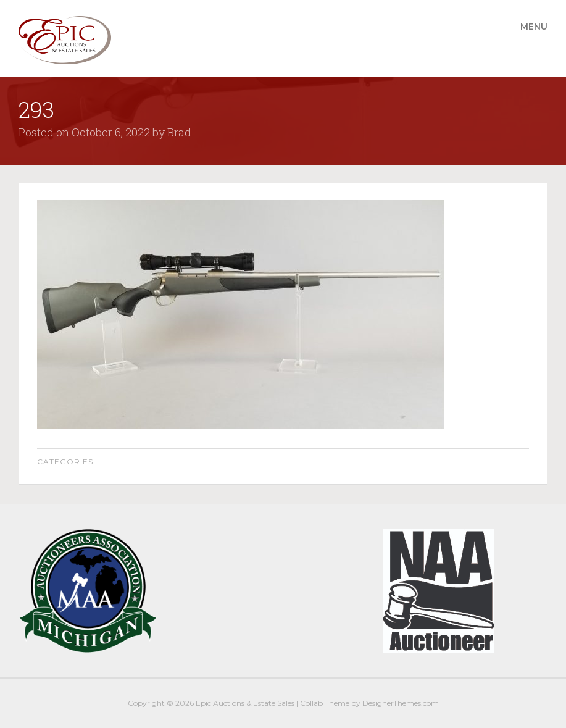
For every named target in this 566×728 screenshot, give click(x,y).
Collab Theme (325, 703)
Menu (534, 27)
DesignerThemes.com (401, 703)
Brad (179, 132)
